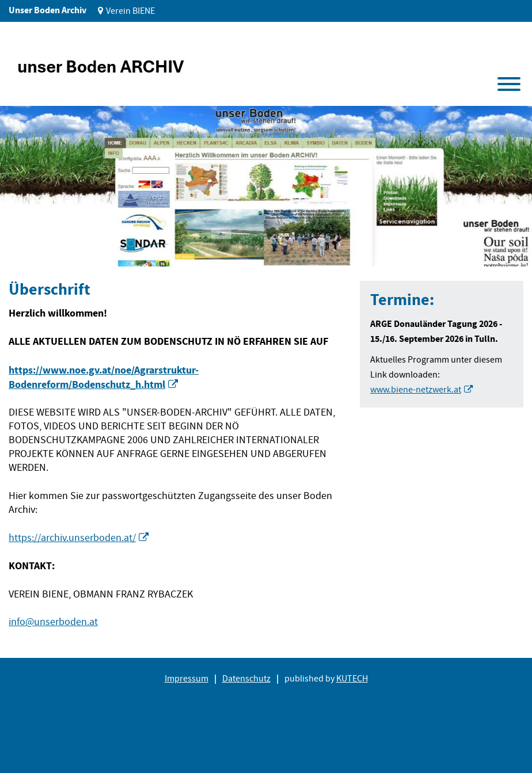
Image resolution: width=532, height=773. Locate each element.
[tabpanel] (266, 186)
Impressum (187, 679)
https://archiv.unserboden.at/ (72, 538)
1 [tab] (28, 249)
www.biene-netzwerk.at (416, 390)
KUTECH (352, 679)
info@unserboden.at (53, 622)
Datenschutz (246, 679)
